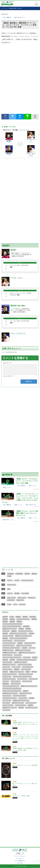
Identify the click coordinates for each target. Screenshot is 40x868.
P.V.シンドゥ (6, 631)
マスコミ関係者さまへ (20, 861)
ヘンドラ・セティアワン (9, 643)
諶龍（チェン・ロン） (18, 703)
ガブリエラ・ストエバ (31, 708)
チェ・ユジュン (33, 679)
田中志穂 (34, 672)
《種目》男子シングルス (8, 520)
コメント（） (8, 363)
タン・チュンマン (26, 669)
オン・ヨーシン (7, 696)
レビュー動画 (25, 593)
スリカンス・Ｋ (7, 677)
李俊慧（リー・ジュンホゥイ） (21, 700)
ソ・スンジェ (18, 655)
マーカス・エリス (31, 140)
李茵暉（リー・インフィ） (10, 708)
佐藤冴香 (30, 705)
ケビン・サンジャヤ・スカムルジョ (12, 626)
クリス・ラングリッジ (31, 154)
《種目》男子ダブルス (19, 17)
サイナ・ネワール (16, 681)
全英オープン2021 (10, 127)
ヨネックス (22, 604)
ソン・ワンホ (6, 710)
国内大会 (27, 574)
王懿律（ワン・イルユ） (21, 662)
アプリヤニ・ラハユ (30, 643)
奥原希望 (18, 617)
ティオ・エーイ (23, 698)
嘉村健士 (9, 141)
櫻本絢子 (17, 669)
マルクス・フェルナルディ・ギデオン (12, 624)
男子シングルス (12, 598)
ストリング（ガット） (27, 580)
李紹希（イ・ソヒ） (8, 650)
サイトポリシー (20, 858)
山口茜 (12, 617)
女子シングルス (22, 598)
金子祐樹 (25, 648)
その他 (9, 576)
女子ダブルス (11, 600)
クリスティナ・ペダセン (19, 696)
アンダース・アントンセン (25, 665)
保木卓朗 (28, 629)
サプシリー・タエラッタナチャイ (18, 638)
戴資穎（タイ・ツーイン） (10, 629)
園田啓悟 (9, 154)
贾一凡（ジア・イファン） (10, 674)
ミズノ (15, 604)
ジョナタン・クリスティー (10, 698)
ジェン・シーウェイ (19, 641)
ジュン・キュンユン (31, 703)
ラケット (10, 580)
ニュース (10, 593)
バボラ (9, 604)
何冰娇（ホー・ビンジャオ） (10, 693)
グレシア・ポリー (7, 655)
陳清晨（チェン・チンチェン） (27, 653)
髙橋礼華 (19, 622)
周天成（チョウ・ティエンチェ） (18, 634)
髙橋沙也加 (6, 684)
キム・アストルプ (7, 662)
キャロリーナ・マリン (9, 645)
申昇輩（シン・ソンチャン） (24, 645)
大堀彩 (28, 672)
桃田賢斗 (5, 617)
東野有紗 (34, 619)
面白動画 (17, 593)
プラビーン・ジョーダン (9, 679)
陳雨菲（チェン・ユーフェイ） (23, 636)
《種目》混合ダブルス (31, 505)
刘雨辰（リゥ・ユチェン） (17, 672)
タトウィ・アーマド (8, 705)
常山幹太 (35, 657)
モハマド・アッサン (8, 636)
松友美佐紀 (33, 617)
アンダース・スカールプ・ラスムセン (26, 660)
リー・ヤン (6, 681)
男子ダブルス (32, 598)
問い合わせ (20, 863)
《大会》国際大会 (6, 17)
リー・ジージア (16, 667)
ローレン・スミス (7, 669)
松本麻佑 (21, 629)
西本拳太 (5, 638)
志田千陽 (5, 634)
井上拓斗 (5, 672)
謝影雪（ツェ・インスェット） (29, 686)
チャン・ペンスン (27, 681)
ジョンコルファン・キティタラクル (12, 689)
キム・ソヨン (6, 667)
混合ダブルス (20, 600)
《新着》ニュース (6, 487)
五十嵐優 (31, 698)
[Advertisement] (20, 91)
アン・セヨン (6, 703)
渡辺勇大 (25, 617)
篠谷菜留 (21, 708)
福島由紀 (12, 619)
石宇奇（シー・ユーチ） (9, 665)
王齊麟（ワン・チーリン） (10, 653)
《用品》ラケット (32, 486)
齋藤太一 (26, 691)
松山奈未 (31, 634)
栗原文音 (5, 660)
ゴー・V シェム (7, 700)
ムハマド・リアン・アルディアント (22, 677)
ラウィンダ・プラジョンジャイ (11, 686)
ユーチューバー (12, 585)
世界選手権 (10, 574)
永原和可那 (26, 626)
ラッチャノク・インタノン (25, 631)
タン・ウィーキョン (21, 705)
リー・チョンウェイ (28, 667)
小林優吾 (20, 643)
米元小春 (12, 660)
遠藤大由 (14, 631)
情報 (9, 589)
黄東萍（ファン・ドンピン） (23, 650)
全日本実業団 (19, 574)
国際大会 (34, 574)
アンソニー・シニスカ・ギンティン (12, 657)
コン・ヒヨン (27, 657)
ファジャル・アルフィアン (26, 674)
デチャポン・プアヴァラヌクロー (11, 648)
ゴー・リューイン (22, 679)
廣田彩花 (5, 619)
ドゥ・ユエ (32, 648)
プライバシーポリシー (20, 856)
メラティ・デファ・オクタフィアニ (12, 691)
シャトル (17, 580)
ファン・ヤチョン (7, 641)
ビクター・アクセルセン (23, 619)
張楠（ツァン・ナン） (26, 693)
